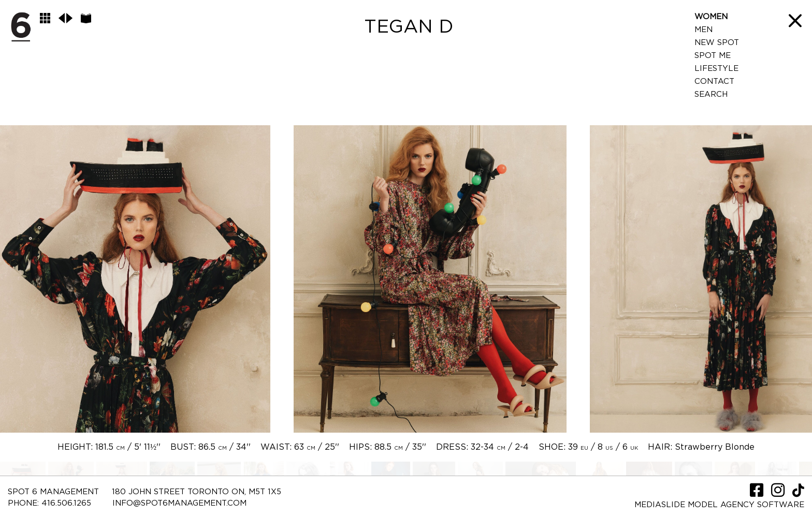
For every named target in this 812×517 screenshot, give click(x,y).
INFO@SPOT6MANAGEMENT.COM (179, 503)
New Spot (717, 43)
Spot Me (713, 56)
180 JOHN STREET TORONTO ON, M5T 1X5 (197, 492)
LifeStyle (716, 69)
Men (704, 30)
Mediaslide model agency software (719, 505)
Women (711, 17)
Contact (714, 82)
